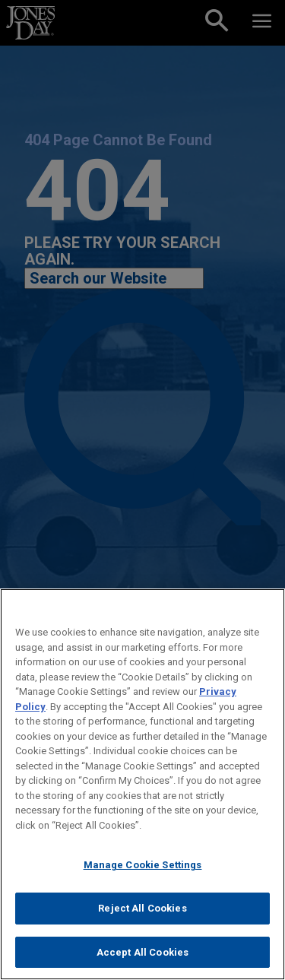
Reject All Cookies (142, 913)
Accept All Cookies (142, 957)
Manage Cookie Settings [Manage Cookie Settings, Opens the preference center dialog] (143, 869)
